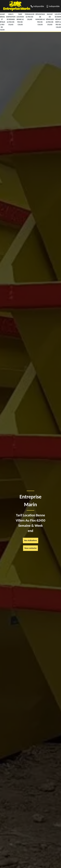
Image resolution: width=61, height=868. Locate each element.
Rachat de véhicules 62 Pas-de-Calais (50, 19)
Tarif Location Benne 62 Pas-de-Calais (20, 19)
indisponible (39, 6)
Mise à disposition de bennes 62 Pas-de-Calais (11, 19)
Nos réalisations (30, 540)
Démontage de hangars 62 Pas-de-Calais (40, 19)
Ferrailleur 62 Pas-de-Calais (30, 17)
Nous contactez (31, 548)
